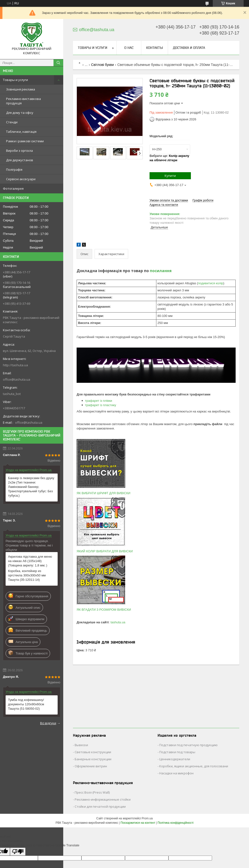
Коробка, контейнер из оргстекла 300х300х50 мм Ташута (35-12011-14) (27, 575)
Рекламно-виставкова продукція (23, 101)
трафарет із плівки (98, 401)
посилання (161, 271)
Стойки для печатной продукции (100, 806)
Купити (170, 176)
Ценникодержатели (175, 759)
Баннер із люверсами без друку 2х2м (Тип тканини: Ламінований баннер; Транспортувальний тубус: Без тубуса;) (31, 487)
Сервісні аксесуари (21, 179)
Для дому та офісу (20, 113)
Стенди (12, 122)
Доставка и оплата (189, 48)
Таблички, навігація (21, 132)
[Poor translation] (18, 852)
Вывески (81, 745)
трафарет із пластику (100, 405)
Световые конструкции (93, 752)
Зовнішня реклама (21, 89)
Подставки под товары (177, 752)
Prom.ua (147, 818)
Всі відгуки (48, 723)
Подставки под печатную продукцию (188, 745)
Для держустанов (20, 160)
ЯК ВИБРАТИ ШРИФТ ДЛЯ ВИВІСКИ (103, 493)
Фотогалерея (13, 188)
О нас (129, 48)
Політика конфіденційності (176, 823)
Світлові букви (102, 65)
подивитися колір (211, 283)
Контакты (155, 48)
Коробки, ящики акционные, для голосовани (194, 766)
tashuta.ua (118, 622)
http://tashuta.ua (15, 365)
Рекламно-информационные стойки (103, 799)
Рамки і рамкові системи (25, 141)
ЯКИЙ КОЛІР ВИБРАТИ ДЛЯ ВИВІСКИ (105, 551)
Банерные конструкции (93, 759)
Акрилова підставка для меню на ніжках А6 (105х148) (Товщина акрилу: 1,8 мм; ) (30, 561)
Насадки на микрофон (176, 773)
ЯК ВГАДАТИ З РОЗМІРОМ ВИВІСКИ (104, 610)
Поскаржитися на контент (138, 823)
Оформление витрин (91, 766)
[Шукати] (58, 63)
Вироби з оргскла (19, 151)
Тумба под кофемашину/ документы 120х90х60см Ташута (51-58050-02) (26, 704)
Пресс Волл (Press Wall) (92, 792)
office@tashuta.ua (17, 379)
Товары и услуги (15, 80)
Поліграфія (14, 170)
